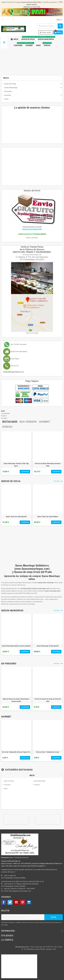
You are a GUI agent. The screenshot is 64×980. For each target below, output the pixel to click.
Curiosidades (5, 413)
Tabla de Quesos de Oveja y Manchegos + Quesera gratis (16, 700)
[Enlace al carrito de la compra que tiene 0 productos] (58, 32)
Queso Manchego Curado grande (48, 646)
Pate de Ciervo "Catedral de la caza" (48, 752)
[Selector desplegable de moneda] (59, 20)
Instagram (29, 902)
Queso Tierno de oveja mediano (48, 517)
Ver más (58, 481)
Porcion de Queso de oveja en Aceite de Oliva (48, 700)
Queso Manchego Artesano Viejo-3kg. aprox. (16, 465)
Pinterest (23, 902)
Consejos (4, 418)
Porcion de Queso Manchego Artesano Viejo (48, 465)
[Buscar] (50, 26)
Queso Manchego (40, 781)
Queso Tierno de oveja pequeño (16, 517)
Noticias (4, 416)
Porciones (7, 785)
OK (54, 917)
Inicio (32, 775)
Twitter (10, 902)
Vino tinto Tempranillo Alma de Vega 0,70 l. (16, 752)
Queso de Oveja (9, 781)
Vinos (6, 789)
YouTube (16, 902)
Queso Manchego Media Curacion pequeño (16, 646)
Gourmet (37, 785)
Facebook (4, 902)
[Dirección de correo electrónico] (23, 917)
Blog (3, 411)
